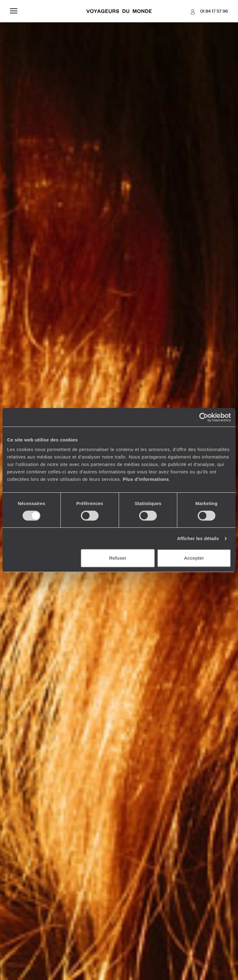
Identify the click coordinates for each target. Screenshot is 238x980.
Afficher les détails (198, 538)
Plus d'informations (146, 479)
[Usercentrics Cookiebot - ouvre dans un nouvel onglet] (204, 417)
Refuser (118, 558)
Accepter (194, 558)
